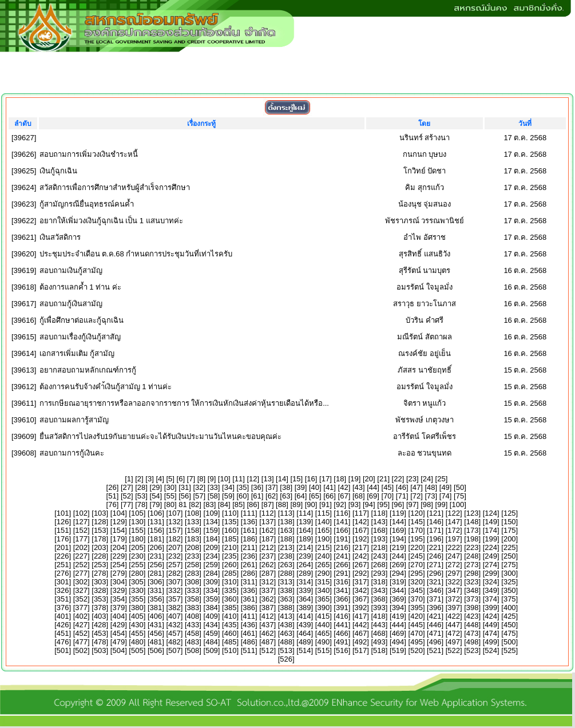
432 (175, 625)
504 (118, 650)
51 (112, 496)
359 (212, 599)
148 (473, 522)
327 (81, 590)
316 (342, 582)
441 (342, 625)
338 (286, 590)
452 (81, 633)
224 (491, 547)
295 (417, 573)
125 (510, 513)
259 (212, 565)
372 (454, 599)
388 (286, 608)
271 (435, 565)
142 (361, 522)
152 (81, 530)
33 (213, 487)
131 (156, 522)
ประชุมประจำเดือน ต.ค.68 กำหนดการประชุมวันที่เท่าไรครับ (136, 254)
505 (137, 650)
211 (249, 547)
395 (417, 608)
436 (249, 625)
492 (361, 642)
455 (137, 633)
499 (491, 642)
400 (510, 608)
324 (491, 582)
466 (342, 633)
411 (249, 616)
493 (379, 642)
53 (141, 496)
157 (175, 530)
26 (112, 487)
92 (340, 505)
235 (231, 556)
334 (212, 590)
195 (417, 539)
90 (311, 505)
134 (212, 522)
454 (118, 633)
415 (323, 616)
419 (398, 616)
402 (81, 616)
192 (361, 539)
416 (342, 616)
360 (231, 599)
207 (175, 547)
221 (435, 547)
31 (185, 487)
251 (63, 565)
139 (305, 522)
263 (286, 565)
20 (369, 479)
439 (305, 625)
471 (435, 633)
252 (81, 565)
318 (379, 582)
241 (342, 556)
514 (305, 650)
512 (268, 650)
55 (170, 496)
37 (272, 487)
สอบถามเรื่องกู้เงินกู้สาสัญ (80, 337)
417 (361, 616)
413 (286, 616)
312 (268, 582)
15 (296, 479)
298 (473, 573)
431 (156, 625)
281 (156, 573)
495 (417, 642)
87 (267, 505)
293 (379, 573)
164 (305, 530)
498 (473, 642)
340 (323, 590)
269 (398, 565)
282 (175, 573)
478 (100, 642)
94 (369, 505)
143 (379, 522)
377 (81, 608)
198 (473, 539)
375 (510, 599)
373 (473, 599)
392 (361, 608)
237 (268, 556)
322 (454, 582)
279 (118, 573)
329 (118, 590)
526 (286, 659)
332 (175, 590)
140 (323, 522)
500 (510, 642)
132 (175, 522)
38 (286, 487)
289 (305, 573)
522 (454, 650)
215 (323, 547)
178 (100, 539)
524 (491, 650)
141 (342, 522)
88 (282, 505)
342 (361, 590)
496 (435, 642)
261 (249, 565)
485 (231, 642)
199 (491, 539)
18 (340, 479)
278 (100, 573)
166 (342, 530)
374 (491, 599)
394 (398, 608)
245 (417, 556)
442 (361, 625)
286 (249, 573)
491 (342, 642)
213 (286, 547)
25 (441, 479)
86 (253, 505)
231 (156, 556)
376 (63, 608)
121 (435, 513)
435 (231, 625)
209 (212, 547)
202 (81, 547)
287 (268, 573)
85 (239, 505)
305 (137, 582)
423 (473, 616)
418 (379, 616)
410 (231, 616)
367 (361, 599)
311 (249, 582)
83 (209, 505)
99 (441, 505)
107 (175, 513)
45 (387, 487)
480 (137, 642)
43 (359, 487)
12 (253, 479)
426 (63, 625)
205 (137, 547)
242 (361, 556)
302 (81, 582)
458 (193, 633)
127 (81, 522)
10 (224, 479)
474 (491, 633)
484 (212, 642)
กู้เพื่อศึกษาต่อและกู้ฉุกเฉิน (82, 320)
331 (156, 590)
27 (127, 487)
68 (359, 496)
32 (199, 487)
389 (305, 608)
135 (231, 522)
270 (417, 565)
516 (342, 650)
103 (100, 513)
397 (454, 608)
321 (435, 582)
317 (361, 582)
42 (344, 487)
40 (315, 487)
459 (212, 633)
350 (510, 590)
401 (63, 616)
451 (63, 633)
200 (510, 539)
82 (195, 505)
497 (454, 642)
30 (170, 487)
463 (286, 633)
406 (156, 616)
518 (379, 650)
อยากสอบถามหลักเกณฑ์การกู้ (88, 370)
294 (398, 573)
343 (379, 590)
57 (199, 496)
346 (435, 590)
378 (100, 608)
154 (118, 530)
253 (100, 565)
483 (193, 642)
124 (491, 513)
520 (417, 650)
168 (379, 530)
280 (137, 573)
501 (63, 650)
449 (491, 625)
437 (268, 625)
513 (286, 650)
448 (473, 625)
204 (118, 547)
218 (379, 547)
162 (268, 530)
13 (267, 479)
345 (417, 590)
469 (398, 633)
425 (510, 616)
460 (231, 633)
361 (249, 599)
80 (170, 505)
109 (212, 513)
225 (510, 547)
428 (100, 625)
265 (323, 565)
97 (413, 505)
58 (213, 496)
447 (454, 625)
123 (473, 513)
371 (435, 599)
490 (323, 642)
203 (100, 547)
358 (193, 599)
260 (231, 565)
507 (175, 650)
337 (268, 590)
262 (268, 565)
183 (193, 539)
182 (175, 539)
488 (286, 642)
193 (379, 539)
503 (100, 650)
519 (398, 650)
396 (435, 608)
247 (454, 556)
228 (100, 556)
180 (137, 539)
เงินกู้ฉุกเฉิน (58, 171)
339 (305, 590)
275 (510, 565)
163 (286, 530)
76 (112, 505)
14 (282, 479)
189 (305, 539)
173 (473, 530)
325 (510, 582)
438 (286, 625)
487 (268, 642)
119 (398, 513)
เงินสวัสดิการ (60, 237)
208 (193, 547)
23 (413, 479)
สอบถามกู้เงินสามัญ (71, 304)
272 (454, 565)
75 (460, 496)
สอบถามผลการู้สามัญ (74, 420)
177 (81, 539)
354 (118, 599)
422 (454, 616)
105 (137, 513)
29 (156, 487)
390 (323, 608)
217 (361, 547)
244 (398, 556)
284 (212, 573)
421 (435, 616)
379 (118, 608)
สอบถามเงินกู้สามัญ (71, 270)
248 (473, 556)
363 (286, 599)
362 (268, 599)
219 (398, 547)
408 (193, 616)
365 (323, 599)
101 (63, 513)
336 (249, 590)
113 (286, 513)
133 (193, 522)
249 (491, 556)
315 (323, 582)
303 (100, 582)
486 (249, 642)
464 (305, 633)
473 (473, 633)
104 (118, 513)
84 (224, 505)
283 (193, 573)
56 (185, 496)
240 (323, 556)
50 (460, 487)
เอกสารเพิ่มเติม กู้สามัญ (77, 353)
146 (435, 522)
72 (417, 496)
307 (175, 582)
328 (100, 590)
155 (137, 530)
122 (454, 513)
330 (137, 590)
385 (231, 608)
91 (326, 505)
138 (286, 522)
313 (286, 582)
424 (491, 616)
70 (387, 496)
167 (361, 530)
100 (458, 505)
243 (379, 556)
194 (398, 539)
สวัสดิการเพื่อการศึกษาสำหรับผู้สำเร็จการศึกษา (115, 187)
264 (305, 565)
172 (454, 530)
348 (473, 590)
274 (491, 565)
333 (193, 590)
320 (417, 582)
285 (231, 573)
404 (118, 616)
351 (63, 599)
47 (417, 487)
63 (286, 496)
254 (118, 565)
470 (417, 633)
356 (156, 599)
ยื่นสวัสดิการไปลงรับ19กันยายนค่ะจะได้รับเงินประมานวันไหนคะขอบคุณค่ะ (160, 436)
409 (212, 616)
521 (435, 650)
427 (81, 625)
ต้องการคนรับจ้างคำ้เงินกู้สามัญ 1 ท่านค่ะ (106, 387)
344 (398, 590)
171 (435, 530)
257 (175, 565)
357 (175, 599)
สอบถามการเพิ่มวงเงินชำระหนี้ (89, 154)
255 (137, 565)
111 (249, 513)
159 (212, 530)
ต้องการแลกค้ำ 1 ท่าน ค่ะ (80, 287)
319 (398, 582)
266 (342, 565)
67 (344, 496)
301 (63, 582)
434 (212, 625)
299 (491, 573)
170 (417, 530)
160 (231, 530)
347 (454, 590)
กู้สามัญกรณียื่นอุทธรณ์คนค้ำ (87, 204)
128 (100, 522)
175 (510, 530)
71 (402, 496)
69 (373, 496)
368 (379, 599)
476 (63, 642)
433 (193, 625)
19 (354, 479)
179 (118, 539)
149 (491, 522)
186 (249, 539)
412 (268, 616)
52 (127, 496)
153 (100, 530)
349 (491, 590)
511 (249, 650)
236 (249, 556)
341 (342, 590)
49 (445, 487)
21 (383, 479)
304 (118, 582)
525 (510, 650)
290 (323, 573)
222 (454, 547)
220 (417, 547)
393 (379, 608)
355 (137, 599)
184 (212, 539)
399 (491, 608)
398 (473, 608)
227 (81, 556)
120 (417, 513)
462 (268, 633)
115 (323, 513)
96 (398, 505)
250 (510, 556)
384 (212, 608)
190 (323, 539)
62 (272, 496)
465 (323, 633)
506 (156, 650)
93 (354, 505)
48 (431, 487)
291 (342, 573)
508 (193, 650)
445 (417, 625)
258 (193, 565)
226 (63, 556)
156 (156, 530)
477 (81, 642)
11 (239, 479)
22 (398, 479)
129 (118, 522)
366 (342, 599)
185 (231, 539)
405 (137, 616)
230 (137, 556)
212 (268, 547)
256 (156, 565)
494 (398, 642)
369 (398, 599)
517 (361, 650)
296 (435, 573)
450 (510, 625)
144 (398, 522)
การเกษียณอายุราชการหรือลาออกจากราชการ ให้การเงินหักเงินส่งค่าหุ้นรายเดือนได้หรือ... (184, 403)
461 (249, 633)
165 (323, 530)
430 (137, 625)
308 (193, 582)
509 (212, 650)
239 (305, 556)
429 (118, 625)
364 (305, 599)
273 (473, 565)
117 (361, 513)
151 (63, 530)
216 (342, 547)
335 (231, 590)
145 (417, 522)
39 (300, 487)
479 (118, 642)
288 (286, 573)
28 (141, 487)
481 (156, 642)
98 (427, 505)
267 (361, 565)
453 (100, 633)
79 (156, 505)
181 (156, 539)
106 (156, 513)
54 (156, 496)
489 (305, 642)
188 (286, 539)
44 (373, 487)
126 (63, 522)
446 (435, 625)
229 (118, 556)
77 (127, 505)
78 (141, 505)
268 (379, 565)
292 (361, 573)
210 (231, 547)
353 (100, 599)
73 (431, 496)
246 (435, 556)
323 (473, 582)
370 (417, 599)
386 (249, 608)
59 (228, 496)
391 (342, 608)
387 (268, 608)
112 (268, 513)
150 (510, 522)
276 (63, 573)
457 (175, 633)
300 (510, 573)
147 (454, 522)
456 (156, 633)
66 (330, 496)
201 (63, 547)
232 (175, 556)
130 (137, 522)
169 (398, 530)
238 (286, 556)
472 (454, 633)
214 (305, 547)
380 (137, 608)
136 (249, 522)
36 (257, 487)
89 (296, 505)
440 (323, 625)
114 (305, 513)
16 (311, 479)
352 (81, 599)
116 (342, 513)
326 (63, 590)
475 (510, 633)
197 (454, 539)
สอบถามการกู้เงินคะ (72, 453)
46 (402, 487)
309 (212, 582)
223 (473, 547)
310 (231, 582)
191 (342, 539)
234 (212, 556)
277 (81, 573)
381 (156, 608)
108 (193, 513)
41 (330, 487)
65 (315, 496)
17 (326, 479)
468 (379, 633)
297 (454, 573)
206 (156, 547)
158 (193, 530)
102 (81, 513)
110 (231, 513)
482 (175, 642)
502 (81, 650)
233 (193, 556)
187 (268, 539)
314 (305, 582)
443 (379, 625)
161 (249, 530)
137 (268, 522)
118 (379, 513)
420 (417, 616)
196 (435, 539)
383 (193, 608)
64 (300, 496)
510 (231, 650)
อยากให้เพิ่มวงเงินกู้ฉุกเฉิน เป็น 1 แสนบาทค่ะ (111, 221)
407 (175, 616)
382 (175, 608)
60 (243, 496)
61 (257, 496)
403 (100, 616)
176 (63, 539)
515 (323, 650)
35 (243, 487)
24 (427, 479)
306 (156, 582)
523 (473, 650)
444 (398, 625)
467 (361, 633)
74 (445, 496)
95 (383, 505)
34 (228, 487)
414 (305, 616)
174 (491, 530)
